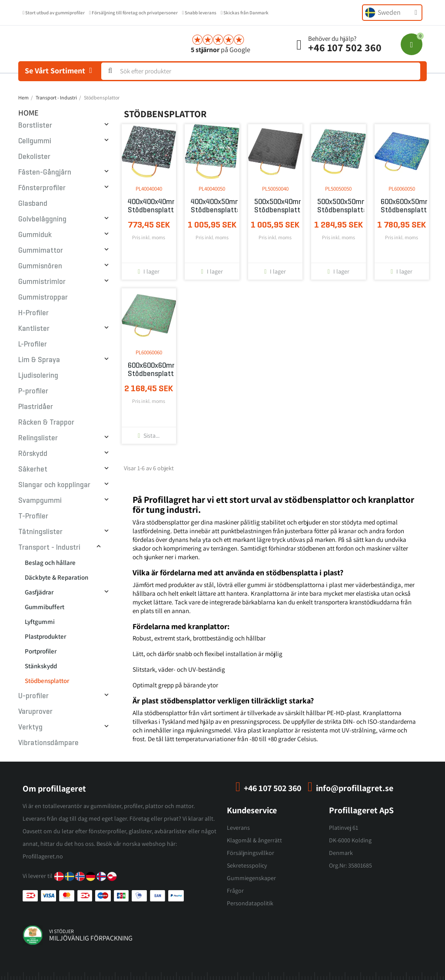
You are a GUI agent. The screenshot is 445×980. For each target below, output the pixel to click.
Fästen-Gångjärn (45, 172)
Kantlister (34, 328)
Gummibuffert (45, 607)
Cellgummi (35, 141)
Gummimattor (41, 250)
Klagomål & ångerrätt (254, 840)
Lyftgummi (40, 622)
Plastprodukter (45, 636)
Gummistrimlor (42, 282)
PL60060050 (402, 189)
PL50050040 (275, 189)
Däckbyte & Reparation (56, 577)
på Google (221, 50)
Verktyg (30, 727)
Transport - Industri (49, 547)
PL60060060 (149, 352)
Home (28, 113)
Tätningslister (40, 532)
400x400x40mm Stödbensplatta (149, 206)
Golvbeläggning (42, 219)
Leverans (238, 828)
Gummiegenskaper (251, 878)
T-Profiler (33, 516)
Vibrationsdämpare (48, 743)
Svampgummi (40, 500)
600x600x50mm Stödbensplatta (402, 206)
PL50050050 (338, 189)
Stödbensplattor (47, 681)
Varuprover (35, 711)
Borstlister (35, 125)
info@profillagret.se (355, 788)
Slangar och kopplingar (54, 485)
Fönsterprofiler (42, 188)
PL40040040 (149, 189)
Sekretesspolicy (247, 865)
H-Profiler (33, 313)
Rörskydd (33, 454)
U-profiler (33, 696)
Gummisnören (40, 266)
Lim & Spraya (39, 360)
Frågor (235, 891)
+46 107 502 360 (345, 47)
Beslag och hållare (50, 563)
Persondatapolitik (250, 903)
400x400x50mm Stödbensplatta (212, 206)
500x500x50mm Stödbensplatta (339, 206)
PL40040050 (212, 189)
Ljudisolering (38, 375)
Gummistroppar (43, 297)
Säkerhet (33, 469)
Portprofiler (41, 651)
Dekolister (34, 157)
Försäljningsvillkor (251, 853)
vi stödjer (61, 931)
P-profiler (33, 391)
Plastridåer (36, 407)
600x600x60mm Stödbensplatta (149, 370)
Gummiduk (35, 235)
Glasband (33, 203)
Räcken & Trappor (46, 422)
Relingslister (38, 438)
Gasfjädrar (39, 592)
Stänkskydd (41, 666)
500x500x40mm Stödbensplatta (276, 206)
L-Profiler (33, 344)
